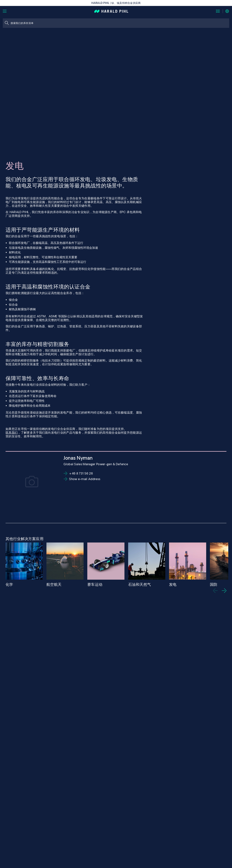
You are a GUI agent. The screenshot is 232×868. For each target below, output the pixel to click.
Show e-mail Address (85, 479)
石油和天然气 (139, 584)
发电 (173, 584)
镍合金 (13, 300)
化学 (9, 584)
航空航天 (54, 584)
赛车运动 (95, 584)
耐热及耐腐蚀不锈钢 (22, 309)
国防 (214, 584)
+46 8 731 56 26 (81, 473)
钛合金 (13, 305)
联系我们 (12, 433)
